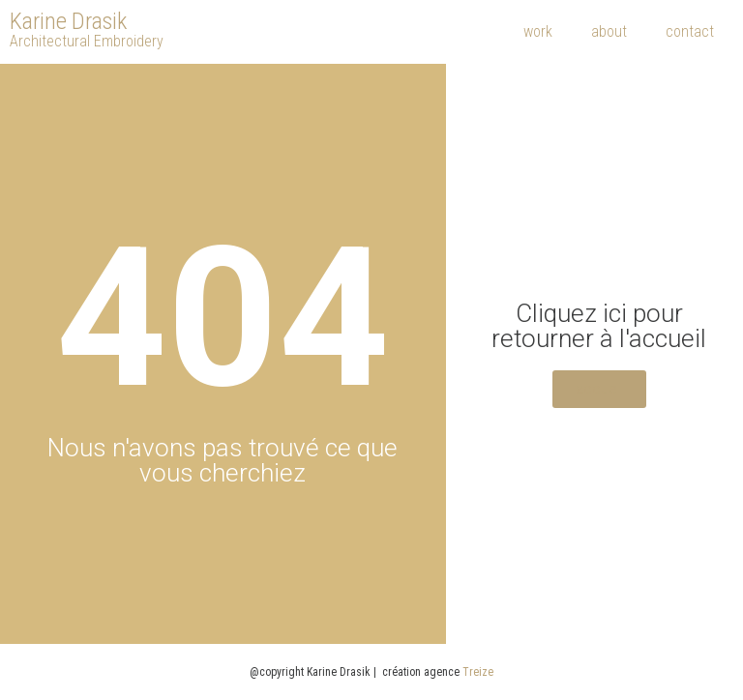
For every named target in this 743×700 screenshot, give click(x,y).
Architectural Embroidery (87, 41)
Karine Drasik (68, 21)
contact (690, 31)
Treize (478, 672)
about (609, 31)
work (538, 31)
